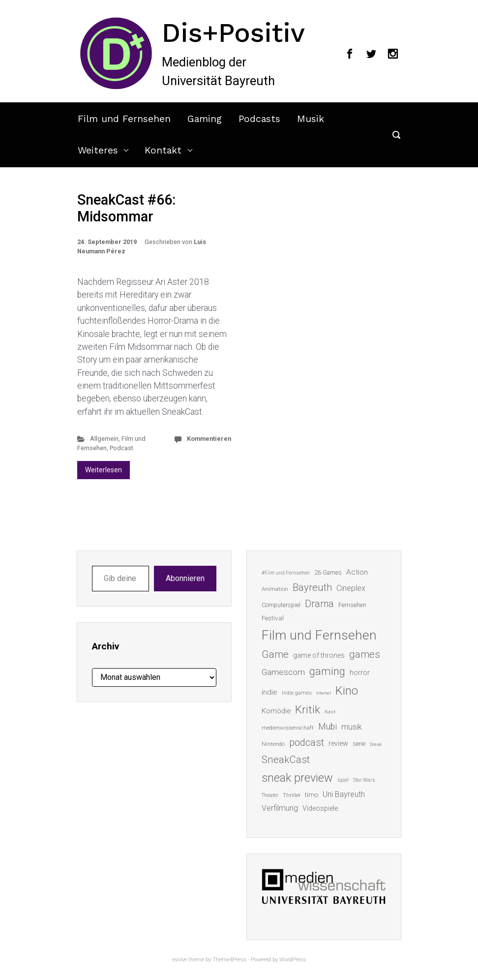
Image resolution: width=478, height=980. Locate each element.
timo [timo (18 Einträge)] (312, 795)
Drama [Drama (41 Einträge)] (319, 604)
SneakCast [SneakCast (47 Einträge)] (286, 760)
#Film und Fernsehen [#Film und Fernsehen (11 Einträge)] (286, 573)
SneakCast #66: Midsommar (126, 208)
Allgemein (104, 439)
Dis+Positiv (233, 32)
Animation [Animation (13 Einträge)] (275, 589)
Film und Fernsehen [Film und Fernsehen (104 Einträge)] (319, 635)
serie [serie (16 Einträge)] (359, 744)
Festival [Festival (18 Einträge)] (273, 618)
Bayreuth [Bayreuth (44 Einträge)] (312, 587)
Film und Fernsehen (124, 119)
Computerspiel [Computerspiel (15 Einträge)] (281, 605)
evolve (180, 960)
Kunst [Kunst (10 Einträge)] (330, 712)
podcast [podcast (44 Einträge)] (307, 742)
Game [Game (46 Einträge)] (275, 654)
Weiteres (98, 150)
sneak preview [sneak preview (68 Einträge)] (297, 778)
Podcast (121, 448)
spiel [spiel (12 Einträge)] (343, 780)
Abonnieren (185, 578)
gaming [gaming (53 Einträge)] (327, 671)
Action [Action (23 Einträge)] (357, 572)
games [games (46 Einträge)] (365, 654)
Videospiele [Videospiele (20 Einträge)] (320, 808)
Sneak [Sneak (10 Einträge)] (376, 744)
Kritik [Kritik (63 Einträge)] (308, 710)
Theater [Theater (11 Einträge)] (270, 795)
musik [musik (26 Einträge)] (352, 727)
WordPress (293, 960)
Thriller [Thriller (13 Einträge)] (292, 795)
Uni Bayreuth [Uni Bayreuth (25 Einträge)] (344, 794)
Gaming (205, 119)
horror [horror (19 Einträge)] (360, 673)
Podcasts (259, 119)
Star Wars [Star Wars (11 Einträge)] (364, 780)
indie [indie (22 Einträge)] (269, 692)
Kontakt (163, 150)
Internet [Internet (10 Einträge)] (324, 693)
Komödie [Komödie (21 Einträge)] (276, 711)
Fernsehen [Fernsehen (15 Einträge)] (352, 605)
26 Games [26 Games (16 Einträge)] (328, 572)
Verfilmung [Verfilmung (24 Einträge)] (280, 808)
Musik (311, 119)
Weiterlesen (104, 470)
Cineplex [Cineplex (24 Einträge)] (351, 588)
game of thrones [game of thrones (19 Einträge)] (319, 655)
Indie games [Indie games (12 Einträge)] (297, 693)
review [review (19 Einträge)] (338, 743)
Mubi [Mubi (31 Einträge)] (328, 727)
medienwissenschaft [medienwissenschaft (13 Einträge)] (288, 728)
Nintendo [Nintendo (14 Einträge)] (273, 744)
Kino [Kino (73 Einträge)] (347, 691)
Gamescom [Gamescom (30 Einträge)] (283, 672)
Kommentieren (209, 439)
